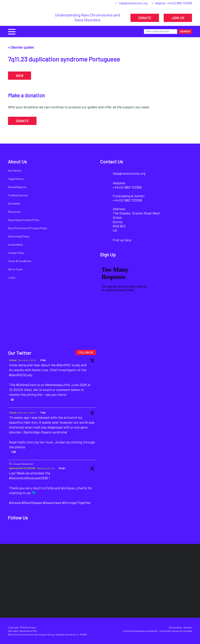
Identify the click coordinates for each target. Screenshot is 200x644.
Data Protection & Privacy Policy (27, 228)
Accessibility (15, 245)
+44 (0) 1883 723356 (179, 3)
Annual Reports (17, 187)
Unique (13, 360)
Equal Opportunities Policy (24, 220)
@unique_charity (27, 360)
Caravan (188, 627)
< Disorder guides (21, 47)
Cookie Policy (16, 253)
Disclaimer (14, 203)
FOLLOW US (86, 352)
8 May (43, 360)
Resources (14, 212)
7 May (43, 412)
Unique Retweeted (23, 464)
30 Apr (62, 468)
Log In (12, 277)
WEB (20, 76)
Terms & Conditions (20, 261)
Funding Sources (18, 195)
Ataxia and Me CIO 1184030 (22, 468)
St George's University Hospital (176, 631)
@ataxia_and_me (46, 468)
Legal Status (16, 179)
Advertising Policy (19, 236)
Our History (15, 170)
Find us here (122, 240)
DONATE (145, 18)
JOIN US (178, 18)
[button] (12, 31)
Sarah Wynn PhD (28, 631)
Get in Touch (15, 269)
